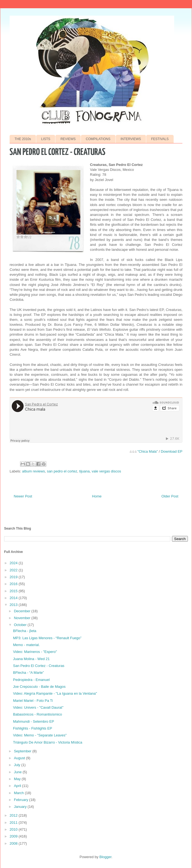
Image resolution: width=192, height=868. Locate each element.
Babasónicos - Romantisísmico (37, 714)
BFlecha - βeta (25, 631)
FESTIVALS (160, 139)
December (23, 611)
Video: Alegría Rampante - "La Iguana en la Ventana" (55, 693)
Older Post (170, 496)
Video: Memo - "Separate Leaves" (40, 735)
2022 (14, 570)
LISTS (46, 139)
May (18, 779)
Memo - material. (26, 645)
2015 (14, 591)
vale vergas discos (106, 471)
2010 (14, 829)
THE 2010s (23, 139)
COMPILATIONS (98, 139)
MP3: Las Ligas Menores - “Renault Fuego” (47, 638)
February (22, 800)
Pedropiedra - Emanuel (31, 680)
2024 (14, 563)
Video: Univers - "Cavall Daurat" (38, 707)
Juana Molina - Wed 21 (31, 659)
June (18, 772)
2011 (14, 823)
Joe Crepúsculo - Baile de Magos (39, 687)
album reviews (34, 471)
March (19, 793)
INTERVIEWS (131, 139)
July (18, 765)
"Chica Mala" (148, 451)
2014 (14, 598)
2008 (14, 843)
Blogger (105, 857)
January (21, 807)
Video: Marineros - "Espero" (35, 652)
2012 (14, 815)
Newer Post (23, 496)
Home (97, 496)
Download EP (172, 451)
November (23, 618)
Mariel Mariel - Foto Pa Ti (33, 701)
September (23, 751)
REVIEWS (68, 139)
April (18, 786)
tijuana (84, 471)
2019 (14, 577)
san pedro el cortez (62, 471)
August (20, 758)
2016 (14, 584)
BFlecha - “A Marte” (28, 673)
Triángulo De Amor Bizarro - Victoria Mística (47, 742)
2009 (14, 836)
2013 (14, 605)
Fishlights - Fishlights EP (32, 728)
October (21, 625)
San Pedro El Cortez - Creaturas (39, 666)
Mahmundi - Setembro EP (33, 721)
